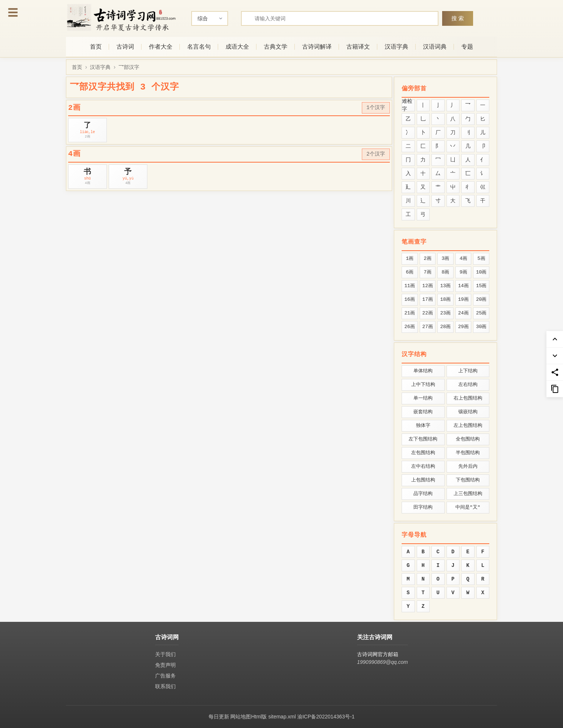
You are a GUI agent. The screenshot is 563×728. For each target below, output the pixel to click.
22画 (428, 313)
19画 (463, 299)
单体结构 (423, 371)
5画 (481, 259)
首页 (96, 47)
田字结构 (423, 507)
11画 (410, 286)
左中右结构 (423, 466)
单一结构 (423, 398)
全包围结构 (468, 439)
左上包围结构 (468, 426)
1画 (410, 259)
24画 (463, 313)
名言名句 (199, 47)
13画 (446, 286)
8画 (446, 272)
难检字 (407, 105)
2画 (428, 259)
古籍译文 (358, 47)
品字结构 (423, 494)
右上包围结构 (468, 398)
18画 (446, 299)
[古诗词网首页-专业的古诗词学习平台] (121, 18)
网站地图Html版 (249, 717)
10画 (481, 272)
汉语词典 (435, 47)
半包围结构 (468, 453)
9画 (463, 272)
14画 (463, 286)
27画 (428, 327)
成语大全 (237, 47)
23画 (446, 313)
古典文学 (276, 47)
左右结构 (468, 385)
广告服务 (165, 676)
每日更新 (219, 717)
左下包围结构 (423, 439)
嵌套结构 (423, 412)
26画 (410, 327)
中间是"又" (468, 507)
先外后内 (468, 466)
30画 (481, 327)
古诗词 (125, 47)
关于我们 (165, 654)
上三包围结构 (468, 494)
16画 (410, 299)
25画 (481, 313)
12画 (428, 286)
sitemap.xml (282, 717)
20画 (481, 299)
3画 (446, 259)
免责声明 (165, 665)
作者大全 (161, 47)
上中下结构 (423, 385)
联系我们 (165, 686)
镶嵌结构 (468, 412)
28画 (446, 327)
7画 (428, 272)
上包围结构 (423, 480)
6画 (410, 272)
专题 (467, 47)
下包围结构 (468, 480)
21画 (410, 313)
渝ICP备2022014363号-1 (326, 717)
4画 (463, 259)
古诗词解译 (317, 47)
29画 (463, 327)
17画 (428, 299)
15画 (481, 286)
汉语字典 (396, 47)
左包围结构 (423, 453)
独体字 (423, 426)
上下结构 (468, 371)
